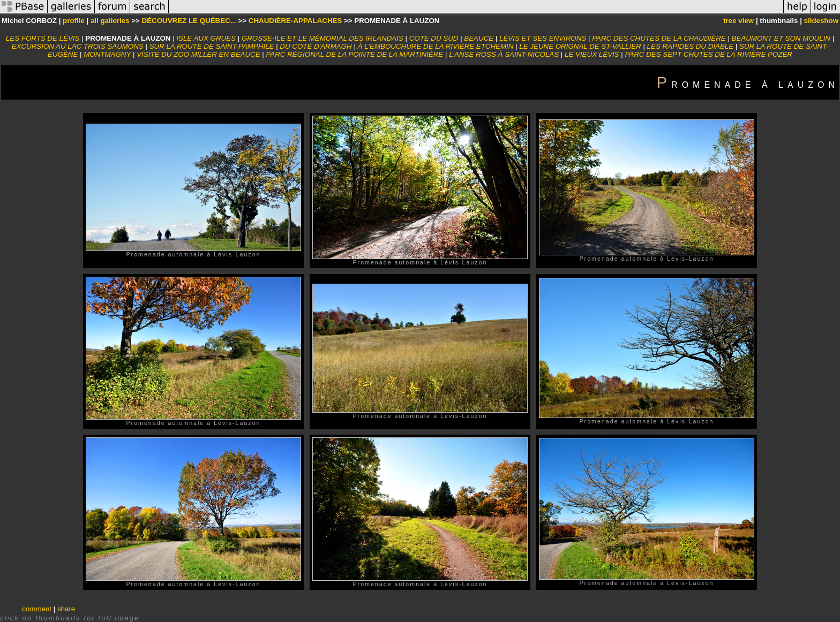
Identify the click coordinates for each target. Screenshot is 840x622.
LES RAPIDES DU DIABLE (690, 46)
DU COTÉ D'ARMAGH (316, 46)
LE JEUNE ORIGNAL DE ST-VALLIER (580, 46)
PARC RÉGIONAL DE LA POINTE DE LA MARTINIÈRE (354, 54)
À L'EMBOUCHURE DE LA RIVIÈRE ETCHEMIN (436, 46)
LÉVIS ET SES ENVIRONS (543, 38)
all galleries (110, 21)
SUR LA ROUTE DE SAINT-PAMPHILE (212, 46)
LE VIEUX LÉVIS (592, 54)
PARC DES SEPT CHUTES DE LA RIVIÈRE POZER (708, 54)
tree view (738, 21)
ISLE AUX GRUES (206, 38)
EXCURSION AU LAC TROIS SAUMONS (78, 46)
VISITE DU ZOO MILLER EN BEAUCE (198, 54)
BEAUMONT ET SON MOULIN (781, 38)
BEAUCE (479, 38)
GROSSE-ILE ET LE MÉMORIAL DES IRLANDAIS (322, 38)
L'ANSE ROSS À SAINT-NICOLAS (504, 54)
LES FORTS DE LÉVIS (43, 38)
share (66, 609)
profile (74, 21)
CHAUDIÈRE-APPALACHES (295, 21)
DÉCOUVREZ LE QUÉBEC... (189, 21)
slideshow (821, 21)
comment (37, 609)
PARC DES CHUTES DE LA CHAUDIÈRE (659, 38)
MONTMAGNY (107, 54)
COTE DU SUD (434, 38)
